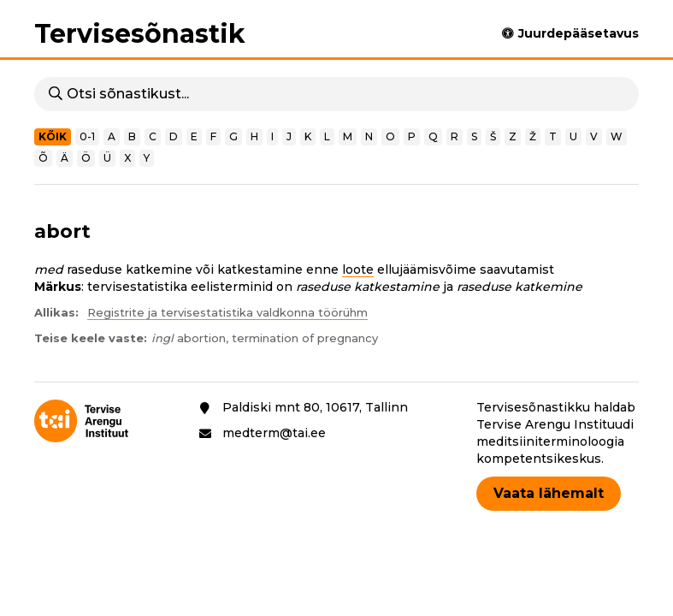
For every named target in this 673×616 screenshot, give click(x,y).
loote (358, 269)
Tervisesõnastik (140, 34)
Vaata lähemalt (549, 493)
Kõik (53, 136)
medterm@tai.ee (274, 433)
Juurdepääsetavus (579, 33)
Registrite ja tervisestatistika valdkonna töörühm (227, 312)
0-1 (87, 136)
